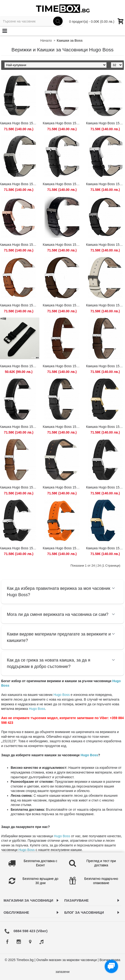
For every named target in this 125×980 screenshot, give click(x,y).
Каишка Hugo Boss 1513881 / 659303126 (63, 487)
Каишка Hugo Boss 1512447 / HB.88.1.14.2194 (63, 123)
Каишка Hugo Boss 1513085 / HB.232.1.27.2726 (63, 184)
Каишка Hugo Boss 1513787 (63, 366)
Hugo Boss (61, 695)
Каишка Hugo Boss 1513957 (63, 548)
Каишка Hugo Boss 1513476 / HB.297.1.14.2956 (63, 305)
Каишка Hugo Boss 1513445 (63, 245)
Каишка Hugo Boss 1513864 (63, 427)
